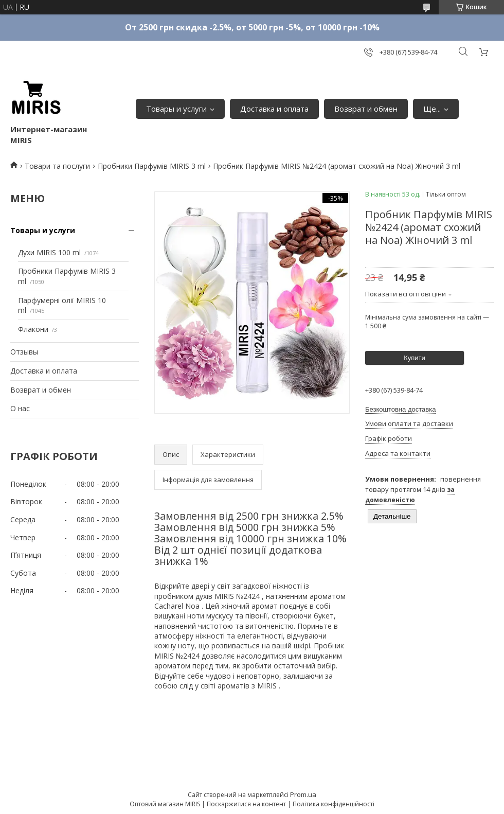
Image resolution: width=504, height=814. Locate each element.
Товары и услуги (176, 109)
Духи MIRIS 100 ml (49, 252)
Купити (415, 358)
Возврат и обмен (366, 109)
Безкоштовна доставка (400, 409)
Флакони (33, 329)
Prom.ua (303, 794)
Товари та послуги (57, 166)
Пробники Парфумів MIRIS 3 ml (152, 166)
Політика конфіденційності (334, 804)
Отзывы (24, 352)
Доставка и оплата (274, 109)
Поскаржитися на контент (246, 804)
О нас (20, 408)
